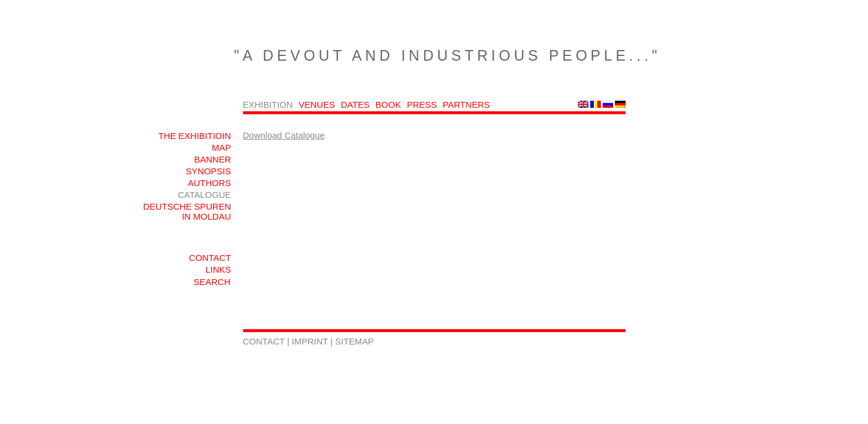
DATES (355, 105)
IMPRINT (311, 341)
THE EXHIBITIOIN (194, 136)
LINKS (218, 269)
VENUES (317, 105)
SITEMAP (355, 341)
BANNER (213, 159)
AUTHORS (209, 183)
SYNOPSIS (209, 171)
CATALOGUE (204, 195)
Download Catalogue (284, 135)
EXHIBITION (268, 105)
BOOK (388, 105)
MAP (222, 148)
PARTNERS (466, 105)
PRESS (422, 105)
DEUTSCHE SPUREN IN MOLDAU (187, 211)
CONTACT (210, 258)
